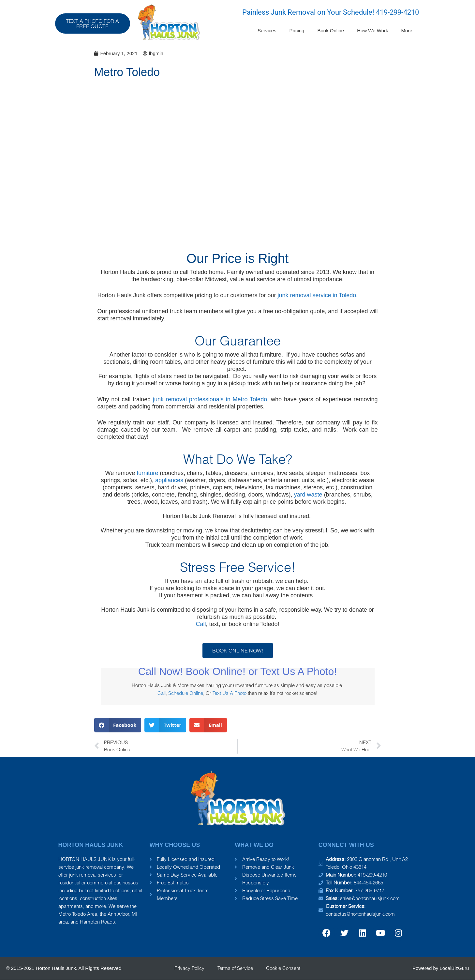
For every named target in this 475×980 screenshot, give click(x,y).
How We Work (372, 31)
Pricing (297, 31)
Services (267, 31)
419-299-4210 (397, 12)
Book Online (331, 31)
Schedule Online (186, 693)
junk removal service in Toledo (317, 295)
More (407, 31)
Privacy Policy (189, 968)
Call (201, 624)
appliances (169, 480)
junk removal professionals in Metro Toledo (210, 399)
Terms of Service (235, 968)
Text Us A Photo (230, 693)
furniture (147, 473)
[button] (118, 725)
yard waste (308, 495)
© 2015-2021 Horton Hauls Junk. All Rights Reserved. (65, 968)
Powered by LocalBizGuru (441, 968)
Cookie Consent (283, 968)
